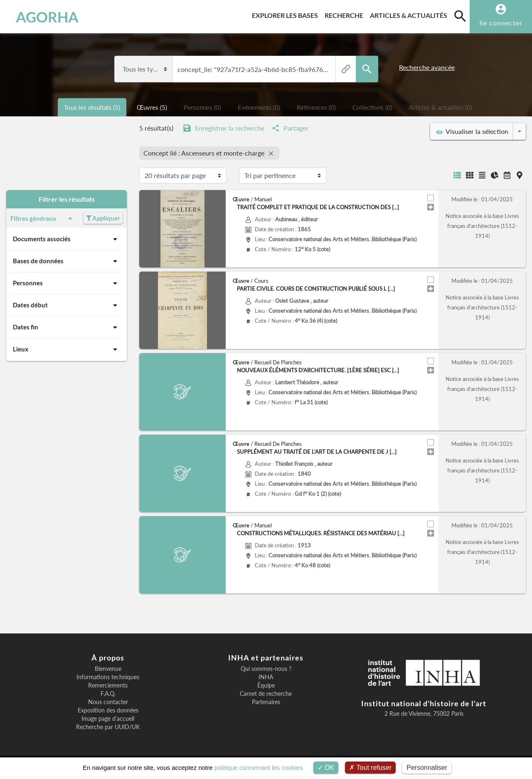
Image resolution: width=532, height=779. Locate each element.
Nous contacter (108, 702)
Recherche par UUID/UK (108, 727)
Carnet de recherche (266, 694)
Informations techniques (108, 677)
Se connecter (501, 23)
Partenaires (266, 702)
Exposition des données (108, 710)
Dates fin (66, 327)
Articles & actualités (410, 14)
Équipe (266, 685)
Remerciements (108, 685)
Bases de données (66, 261)
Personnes (66, 283)
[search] (460, 16)
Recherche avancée (427, 67)
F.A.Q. (108, 694)
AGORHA (47, 17)
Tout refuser (370, 768)
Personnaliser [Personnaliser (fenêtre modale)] (427, 768)
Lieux (66, 349)
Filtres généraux (43, 218)
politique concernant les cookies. (260, 768)
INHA (266, 677)
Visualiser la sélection (472, 131)
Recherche (346, 14)
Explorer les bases (287, 14)
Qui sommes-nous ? (266, 669)
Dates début (66, 305)
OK (326, 768)
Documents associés (66, 239)
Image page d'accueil (108, 719)
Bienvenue (108, 669)
